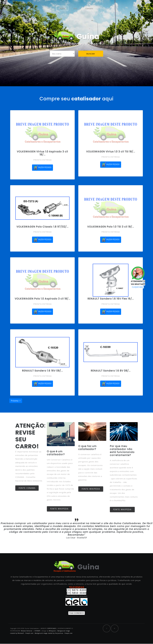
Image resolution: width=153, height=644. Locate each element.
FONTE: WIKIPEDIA (60, 509)
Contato (89, 8)
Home (64, 8)
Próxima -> (16, 401)
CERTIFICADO (52, 629)
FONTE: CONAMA (28, 488)
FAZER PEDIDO (42, 168)
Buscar (91, 55)
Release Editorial (27, 631)
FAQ (75, 8)
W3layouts (53, 631)
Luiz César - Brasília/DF (76, 538)
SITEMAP (37, 631)
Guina (76, 36)
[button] (11, 531)
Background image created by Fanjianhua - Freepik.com (54, 633)
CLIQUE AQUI (138, 287)
